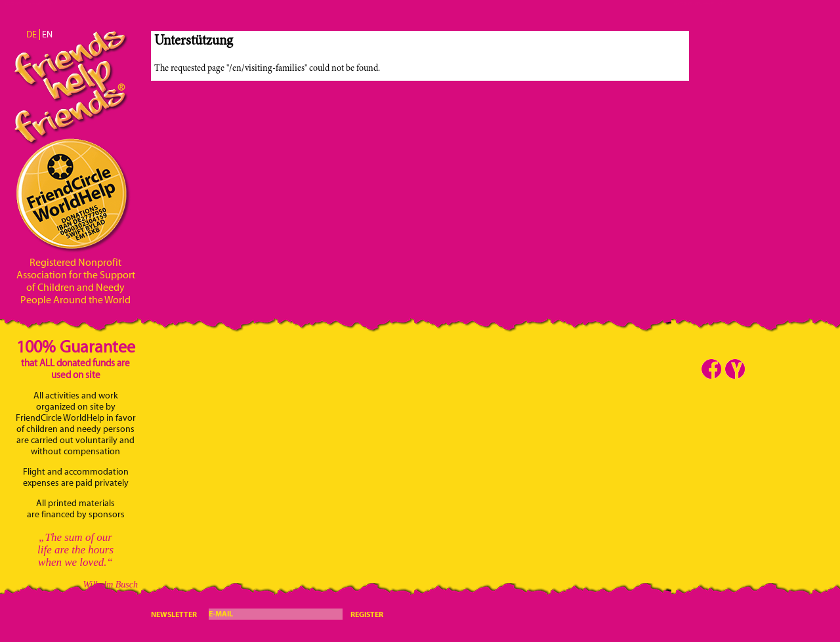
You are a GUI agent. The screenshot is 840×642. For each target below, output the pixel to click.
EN (47, 34)
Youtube (735, 369)
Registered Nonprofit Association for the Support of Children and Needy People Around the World (76, 281)
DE (31, 34)
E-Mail (221, 613)
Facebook (711, 369)
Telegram (759, 369)
